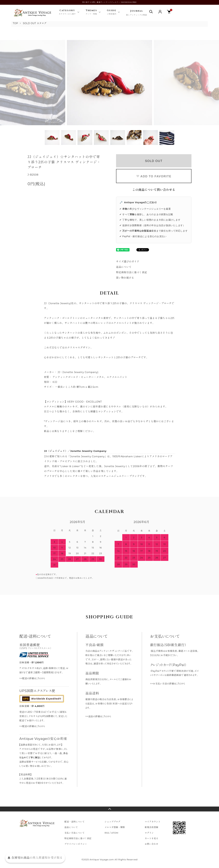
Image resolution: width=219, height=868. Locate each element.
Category (67, 12)
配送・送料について (75, 822)
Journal (136, 13)
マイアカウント (153, 822)
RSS (107, 833)
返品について (124, 267)
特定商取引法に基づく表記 (132, 272)
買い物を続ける (125, 278)
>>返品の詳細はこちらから (98, 716)
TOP (15, 23)
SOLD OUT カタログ (35, 23)
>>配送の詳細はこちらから (32, 678)
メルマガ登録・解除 (115, 827)
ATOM (115, 833)
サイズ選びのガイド (128, 261)
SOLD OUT (154, 161)
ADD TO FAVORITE (154, 176)
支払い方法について (75, 833)
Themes (91, 12)
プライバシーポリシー (76, 844)
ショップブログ (112, 822)
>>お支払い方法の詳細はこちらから (168, 684)
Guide (112, 12)
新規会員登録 (152, 827)
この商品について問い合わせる (154, 190)
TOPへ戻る (109, 809)
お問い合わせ (152, 844)
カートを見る (152, 838)
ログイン (149, 833)
